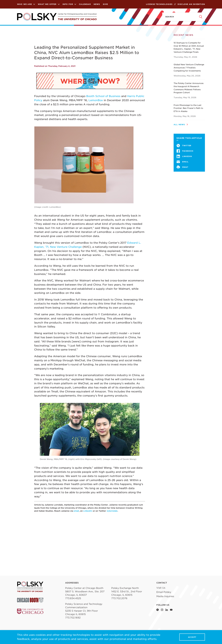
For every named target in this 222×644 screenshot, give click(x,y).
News (97, 4)
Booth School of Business (103, 96)
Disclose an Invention (191, 4)
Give (105, 4)
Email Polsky (164, 592)
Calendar (85, 4)
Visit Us (161, 588)
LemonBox (96, 100)
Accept (192, 637)
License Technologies (159, 4)
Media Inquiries (165, 596)
